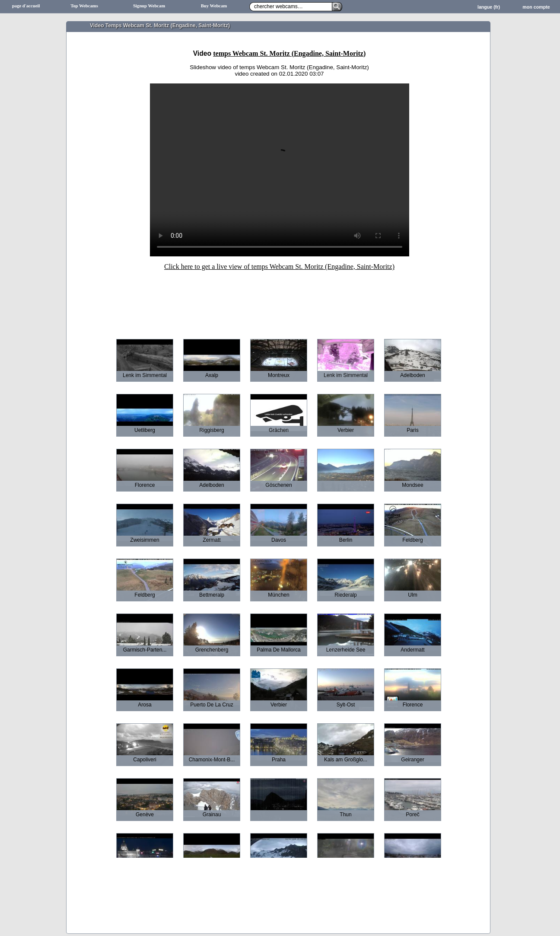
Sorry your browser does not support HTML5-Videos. (280, 170)
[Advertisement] (280, 299)
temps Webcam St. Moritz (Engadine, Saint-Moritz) (289, 53)
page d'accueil (26, 6)
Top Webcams (84, 6)
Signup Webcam (149, 6)
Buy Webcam (214, 6)
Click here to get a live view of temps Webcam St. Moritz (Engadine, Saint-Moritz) (279, 267)
